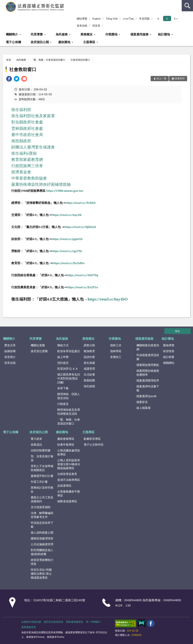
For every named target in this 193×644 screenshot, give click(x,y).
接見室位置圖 (39, 351)
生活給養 (89, 374)
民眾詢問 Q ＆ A (67, 369)
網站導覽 (82, 19)
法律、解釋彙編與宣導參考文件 (42, 515)
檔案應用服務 (139, 34)
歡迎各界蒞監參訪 (69, 351)
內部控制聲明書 (41, 450)
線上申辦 (63, 357)
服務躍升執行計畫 (42, 476)
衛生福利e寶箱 (24, 153)
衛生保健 (89, 363)
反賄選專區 (64, 486)
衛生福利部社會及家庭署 (33, 116)
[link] (9, 79)
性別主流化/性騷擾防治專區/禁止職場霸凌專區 (41, 574)
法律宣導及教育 (67, 474)
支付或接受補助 (41, 507)
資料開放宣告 (29, 627)
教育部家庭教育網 (27, 160)
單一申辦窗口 (93, 622)
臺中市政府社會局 (27, 135)
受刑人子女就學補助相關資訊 (42, 468)
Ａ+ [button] (175, 19)
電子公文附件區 (94, 444)
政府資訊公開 (40, 42)
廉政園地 (64, 42)
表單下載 (63, 388)
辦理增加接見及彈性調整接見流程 (69, 412)
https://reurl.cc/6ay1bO (108, 299)
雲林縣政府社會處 (27, 128)
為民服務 (62, 34)
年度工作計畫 (39, 482)
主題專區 (89, 42)
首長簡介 (10, 357)
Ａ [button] (167, 19)
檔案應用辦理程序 (148, 380)
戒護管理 (89, 369)
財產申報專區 (66, 444)
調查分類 (89, 345)
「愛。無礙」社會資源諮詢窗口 (48, 60)
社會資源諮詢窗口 (80, 60)
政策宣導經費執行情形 (42, 562)
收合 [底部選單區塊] (178, 331)
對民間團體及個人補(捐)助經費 (42, 552)
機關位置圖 (38, 345)
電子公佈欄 (13, 42)
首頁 (9, 60)
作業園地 (111, 34)
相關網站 (169, 363)
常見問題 (144, 19)
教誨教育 (89, 351)
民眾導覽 (37, 34)
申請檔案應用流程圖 (148, 357)
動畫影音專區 (92, 439)
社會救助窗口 (23, 69)
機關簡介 (12, 34)
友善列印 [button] (180, 78)
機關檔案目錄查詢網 (148, 347)
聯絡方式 (63, 345)
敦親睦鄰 (89, 380)
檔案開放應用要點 (148, 365)
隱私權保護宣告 (75, 622)
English (96, 19)
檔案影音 (142, 402)
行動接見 (63, 404)
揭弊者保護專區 (67, 501)
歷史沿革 (10, 345)
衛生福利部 (21, 110)
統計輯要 (169, 357)
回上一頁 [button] (161, 78)
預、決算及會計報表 (42, 458)
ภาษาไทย (128, 19)
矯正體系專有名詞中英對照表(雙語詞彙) (69, 378)
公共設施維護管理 (42, 544)
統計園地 (164, 34)
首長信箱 (82, 26)
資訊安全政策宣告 (54, 622)
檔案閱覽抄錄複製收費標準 (148, 373)
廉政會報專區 (66, 439)
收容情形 (169, 351)
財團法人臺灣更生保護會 (33, 147)
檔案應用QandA (146, 396)
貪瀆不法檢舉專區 (69, 480)
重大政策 (36, 439)
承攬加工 (116, 357)
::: (3, 3)
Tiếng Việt (112, 19)
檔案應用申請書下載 (148, 388)
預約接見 (63, 363)
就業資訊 (36, 444)
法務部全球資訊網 (31, 622)
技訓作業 (89, 357)
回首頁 (96, 26)
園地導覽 (169, 345)
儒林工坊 (116, 345)
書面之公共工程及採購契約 (42, 499)
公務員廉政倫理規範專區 (69, 452)
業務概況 (87, 34)
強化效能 (89, 386)
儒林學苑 (116, 351)
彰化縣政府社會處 (27, 122)
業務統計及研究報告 (42, 489)
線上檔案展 (144, 408)
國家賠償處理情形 (42, 538)
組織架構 (10, 351)
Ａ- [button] (159, 19)
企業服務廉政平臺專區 (69, 493)
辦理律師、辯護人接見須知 (69, 396)
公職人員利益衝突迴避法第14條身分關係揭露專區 (69, 464)
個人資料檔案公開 (42, 532)
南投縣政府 (21, 141)
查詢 (187, 6)
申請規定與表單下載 (42, 525)
